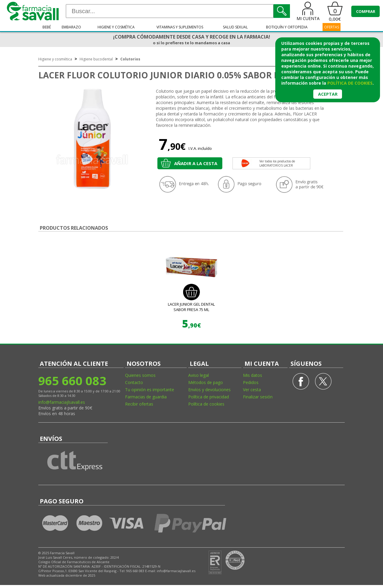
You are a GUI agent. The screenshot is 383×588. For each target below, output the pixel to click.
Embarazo (71, 27)
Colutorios (130, 59)
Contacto (134, 382)
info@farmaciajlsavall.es (62, 402)
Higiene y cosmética (116, 27)
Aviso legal (199, 375)
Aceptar (328, 94)
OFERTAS (332, 27)
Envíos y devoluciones (209, 390)
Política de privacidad (209, 397)
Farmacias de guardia (146, 397)
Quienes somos (140, 375)
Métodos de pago (206, 382)
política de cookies (350, 83)
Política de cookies (206, 404)
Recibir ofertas (139, 404)
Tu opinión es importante (150, 390)
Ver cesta (252, 390)
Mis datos (253, 375)
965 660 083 (72, 381)
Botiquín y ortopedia (287, 27)
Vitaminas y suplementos (180, 27)
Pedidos (251, 382)
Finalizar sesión (258, 397)
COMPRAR (366, 11)
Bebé (47, 27)
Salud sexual (235, 27)
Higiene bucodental (96, 59)
